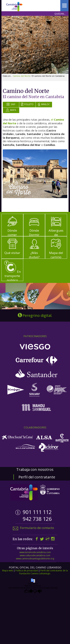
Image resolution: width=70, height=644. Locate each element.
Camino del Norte (22, 76)
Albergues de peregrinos (56, 229)
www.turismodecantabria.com (35, 552)
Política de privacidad (27, 571)
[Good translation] (29, 591)
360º (11, 104)
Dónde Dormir (34, 227)
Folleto (27, 104)
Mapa (11, 110)
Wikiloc (44, 104)
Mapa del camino (56, 249)
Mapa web (8, 571)
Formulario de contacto (37, 528)
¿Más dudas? (34, 249)
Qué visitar (12, 247)
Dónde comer (12, 227)
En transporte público (12, 271)
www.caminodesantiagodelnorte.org (35, 559)
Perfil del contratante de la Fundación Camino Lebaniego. (44, 572)
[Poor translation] (37, 591)
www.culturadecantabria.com (35, 555)
